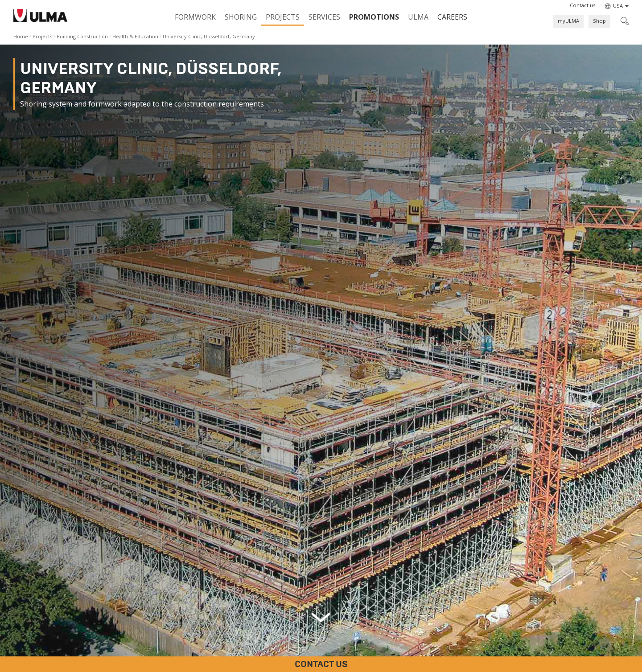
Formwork (195, 17)
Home (21, 36)
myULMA (568, 21)
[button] (582, 5)
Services (324, 17)
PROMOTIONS (374, 17)
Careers (452, 17)
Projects (283, 17)
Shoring (241, 17)
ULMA (418, 17)
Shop (599, 21)
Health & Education (135, 36)
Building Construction (82, 36)
